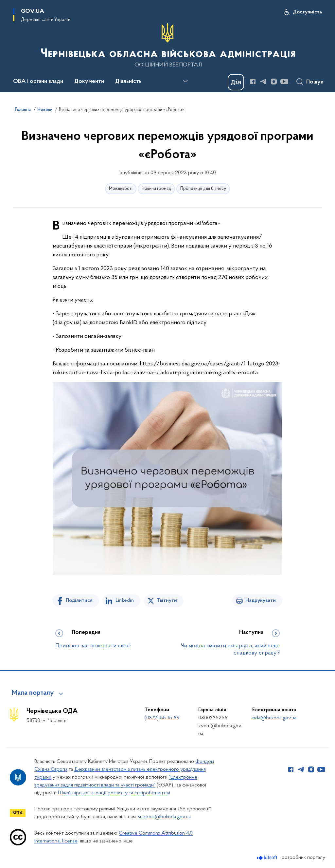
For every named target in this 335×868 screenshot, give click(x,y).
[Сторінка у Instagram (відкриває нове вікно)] (274, 82)
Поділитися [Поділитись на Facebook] (79, 600)
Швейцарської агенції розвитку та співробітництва (114, 793)
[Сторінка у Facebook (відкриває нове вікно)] (253, 82)
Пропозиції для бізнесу (203, 189)
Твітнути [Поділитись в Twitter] (167, 600)
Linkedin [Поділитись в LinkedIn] (125, 600)
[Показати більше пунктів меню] (185, 81)
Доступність (307, 12)
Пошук (315, 82)
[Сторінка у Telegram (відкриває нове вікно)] (263, 82)
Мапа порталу (33, 693)
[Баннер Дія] (236, 82)
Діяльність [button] (128, 82)
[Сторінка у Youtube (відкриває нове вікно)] (284, 82)
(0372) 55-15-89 (162, 718)
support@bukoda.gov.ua (164, 817)
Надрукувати (261, 600)
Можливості (121, 189)
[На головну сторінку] (167, 46)
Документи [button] (89, 82)
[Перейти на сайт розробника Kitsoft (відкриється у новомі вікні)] (268, 858)
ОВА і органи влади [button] (38, 82)
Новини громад (156, 189)
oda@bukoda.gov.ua (274, 718)
